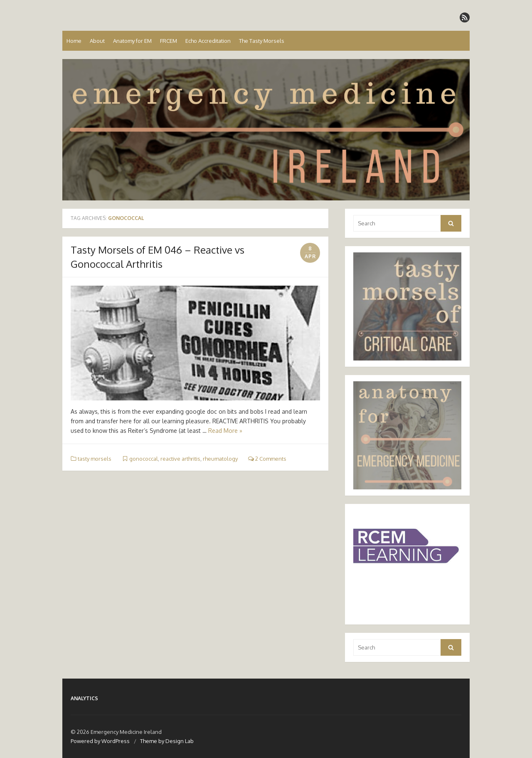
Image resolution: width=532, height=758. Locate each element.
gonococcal (144, 459)
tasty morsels (95, 459)
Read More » (225, 431)
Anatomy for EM (132, 41)
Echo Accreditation (208, 41)
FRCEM (169, 41)
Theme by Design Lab (167, 741)
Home (74, 41)
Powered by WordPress (100, 741)
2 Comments (267, 459)
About (97, 41)
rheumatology (220, 459)
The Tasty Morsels (262, 41)
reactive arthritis (180, 459)
